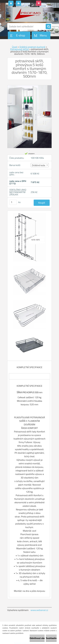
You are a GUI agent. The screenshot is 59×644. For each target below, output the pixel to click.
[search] (48, 27)
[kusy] (13, 202)
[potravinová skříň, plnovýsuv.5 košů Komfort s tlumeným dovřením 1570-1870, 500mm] (29, 238)
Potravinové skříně (19, 49)
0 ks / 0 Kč (46, 4)
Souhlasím (51, 638)
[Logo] (28, 14)
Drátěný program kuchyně (32, 47)
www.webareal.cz (39, 610)
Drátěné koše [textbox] (39, 165)
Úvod (15, 47)
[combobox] (40, 165)
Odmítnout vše (37, 638)
